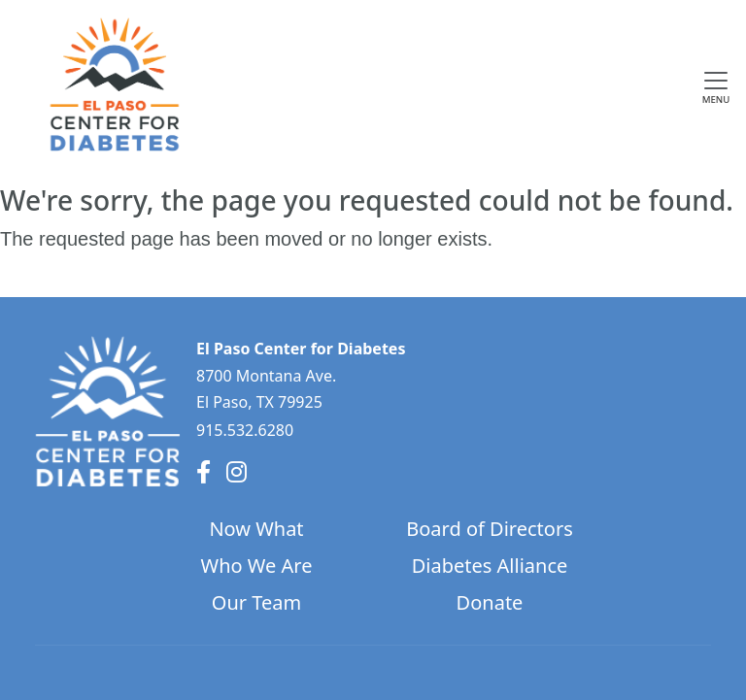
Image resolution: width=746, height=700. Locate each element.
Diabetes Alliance (490, 566)
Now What (256, 529)
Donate (490, 602)
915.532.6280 (245, 430)
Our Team (256, 602)
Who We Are (257, 566)
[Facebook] (203, 472)
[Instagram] (237, 472)
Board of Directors (490, 529)
